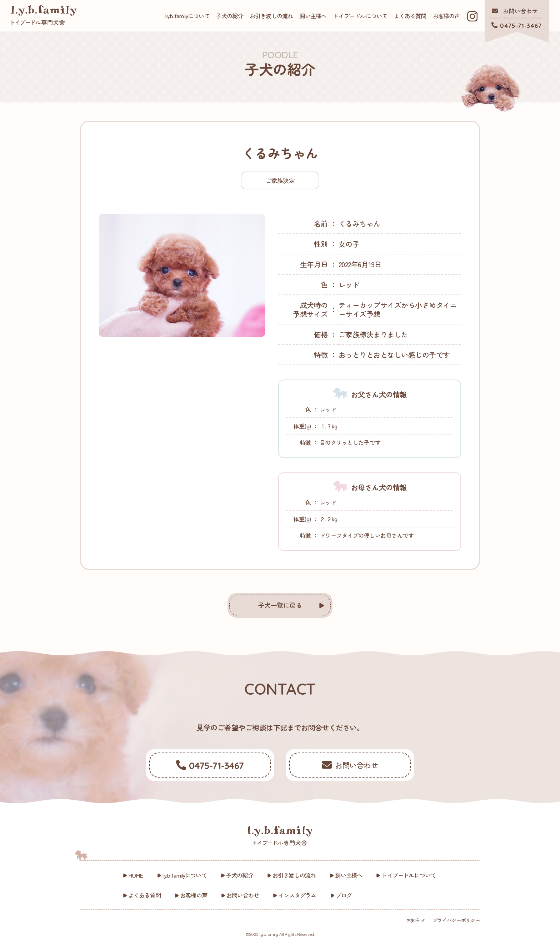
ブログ (344, 895)
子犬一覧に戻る (280, 605)
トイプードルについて (360, 16)
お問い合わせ (243, 895)
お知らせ (416, 920)
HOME (136, 875)
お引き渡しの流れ (271, 16)
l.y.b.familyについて (187, 16)
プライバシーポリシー (456, 920)
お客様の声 (446, 16)
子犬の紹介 (230, 16)
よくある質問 (410, 16)
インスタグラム (297, 895)
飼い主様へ (313, 16)
